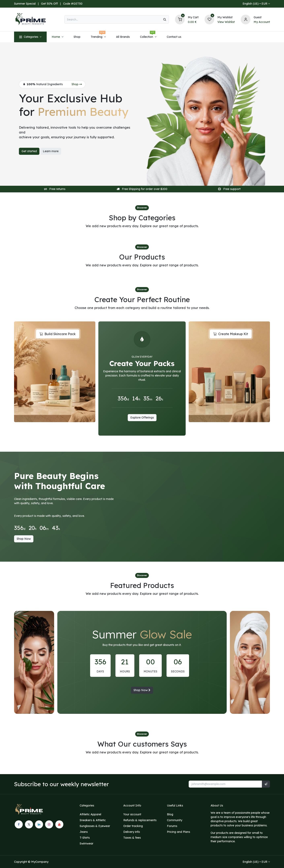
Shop (77, 84)
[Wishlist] (209, 19)
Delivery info (132, 832)
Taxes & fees (132, 838)
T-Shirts (85, 838)
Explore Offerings (142, 418)
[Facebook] (19, 824)
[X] (29, 824)
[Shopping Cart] (180, 19)
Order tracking (133, 826)
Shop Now (24, 539)
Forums (172, 826)
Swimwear (86, 843)
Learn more (51, 151)
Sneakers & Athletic (93, 820)
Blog (170, 814)
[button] (266, 784)
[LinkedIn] (39, 824)
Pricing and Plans (179, 832)
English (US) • (255, 4)
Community (175, 820)
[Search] (165, 19)
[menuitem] (30, 37)
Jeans (84, 832)
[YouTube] (59, 824)
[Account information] (246, 19)
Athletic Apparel (90, 814)
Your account (132, 814)
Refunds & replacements (140, 820)
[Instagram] (49, 824)
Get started (29, 151)
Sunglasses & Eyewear (95, 826)
